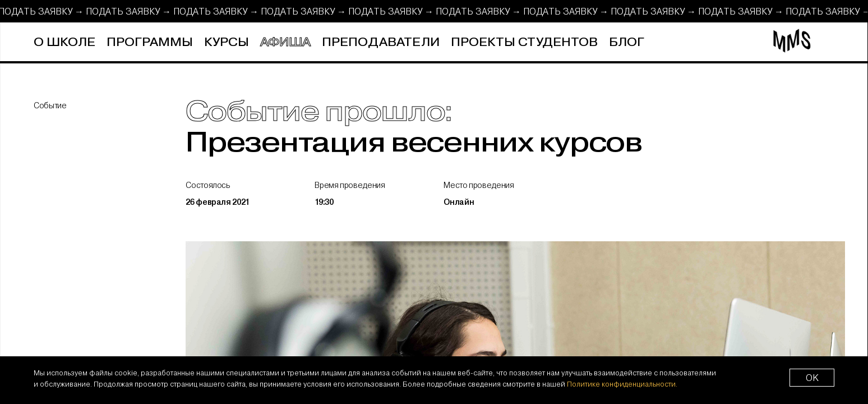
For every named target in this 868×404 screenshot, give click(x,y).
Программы (150, 42)
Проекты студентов (524, 42)
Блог (627, 42)
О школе (64, 42)
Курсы (227, 42)
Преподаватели (381, 42)
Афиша (285, 42)
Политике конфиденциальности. (622, 384)
